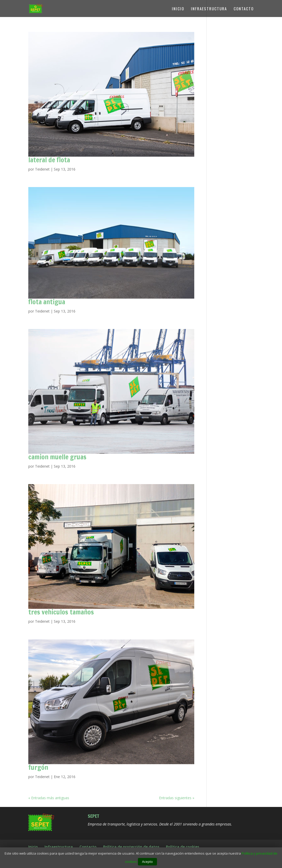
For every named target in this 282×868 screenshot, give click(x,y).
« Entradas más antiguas (49, 798)
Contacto (244, 9)
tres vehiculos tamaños (61, 612)
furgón (38, 767)
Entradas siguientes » (177, 798)
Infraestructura (209, 9)
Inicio (178, 9)
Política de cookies (183, 847)
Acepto (147, 862)
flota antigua (47, 302)
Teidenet (42, 169)
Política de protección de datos (131, 847)
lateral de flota (49, 160)
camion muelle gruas (57, 457)
